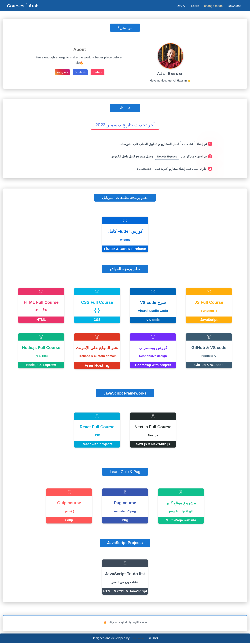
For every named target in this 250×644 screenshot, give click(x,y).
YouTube (97, 72)
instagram (62, 72)
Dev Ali (181, 6)
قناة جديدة (187, 145)
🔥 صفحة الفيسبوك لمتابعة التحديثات (125, 623)
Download (235, 6)
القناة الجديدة (144, 170)
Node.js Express (167, 158)
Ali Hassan (139, 639)
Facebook (80, 72)
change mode (213, 6)
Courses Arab (23, 6)
